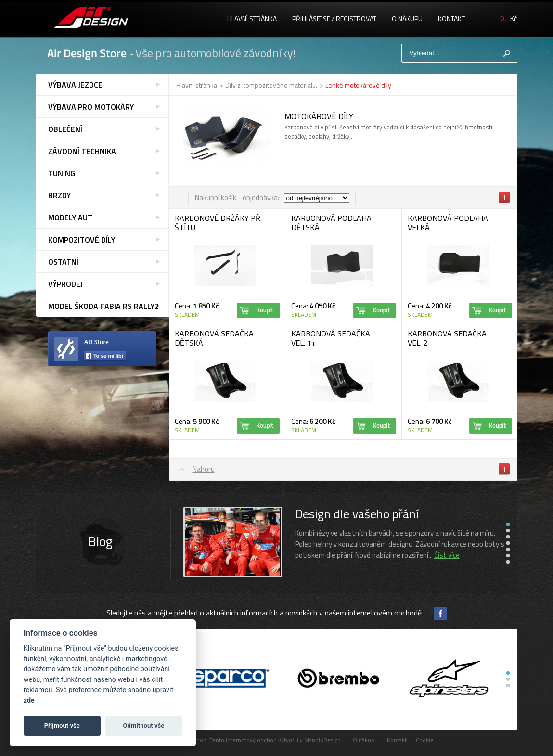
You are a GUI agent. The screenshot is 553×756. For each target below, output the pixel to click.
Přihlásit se (311, 19)
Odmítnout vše (144, 725)
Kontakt (451, 19)
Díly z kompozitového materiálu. (271, 85)
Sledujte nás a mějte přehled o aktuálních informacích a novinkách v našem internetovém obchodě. (265, 613)
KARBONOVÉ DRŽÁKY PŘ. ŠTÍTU (218, 223)
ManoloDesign (322, 740)
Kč (509, 19)
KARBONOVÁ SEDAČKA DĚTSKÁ (214, 338)
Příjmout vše (62, 725)
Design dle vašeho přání (357, 514)
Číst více (447, 555)
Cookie (425, 740)
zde (29, 700)
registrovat (356, 19)
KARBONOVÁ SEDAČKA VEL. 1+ (331, 338)
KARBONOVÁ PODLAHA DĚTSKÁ (331, 223)
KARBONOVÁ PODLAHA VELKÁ (448, 223)
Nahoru (204, 469)
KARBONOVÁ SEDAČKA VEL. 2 (447, 338)
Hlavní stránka (252, 19)
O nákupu (407, 19)
